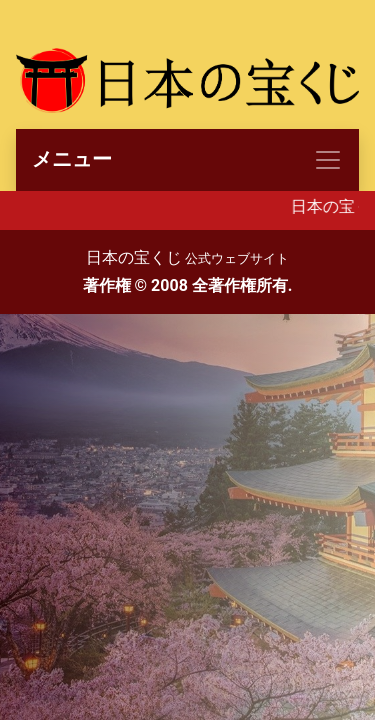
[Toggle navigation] (187, 160)
